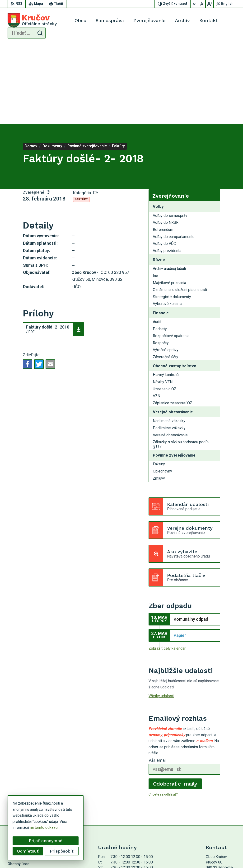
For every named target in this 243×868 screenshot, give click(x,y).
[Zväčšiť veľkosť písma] (210, 4)
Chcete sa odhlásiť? (163, 715)
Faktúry (81, 120)
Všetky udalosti (161, 616)
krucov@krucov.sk (221, 820)
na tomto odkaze (44, 827)
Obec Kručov (140, 855)
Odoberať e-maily (175, 704)
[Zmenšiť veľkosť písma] (194, 4)
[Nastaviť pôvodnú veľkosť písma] (202, 4)
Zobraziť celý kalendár (167, 569)
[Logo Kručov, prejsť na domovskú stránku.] (32, 20)
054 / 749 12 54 (219, 815)
